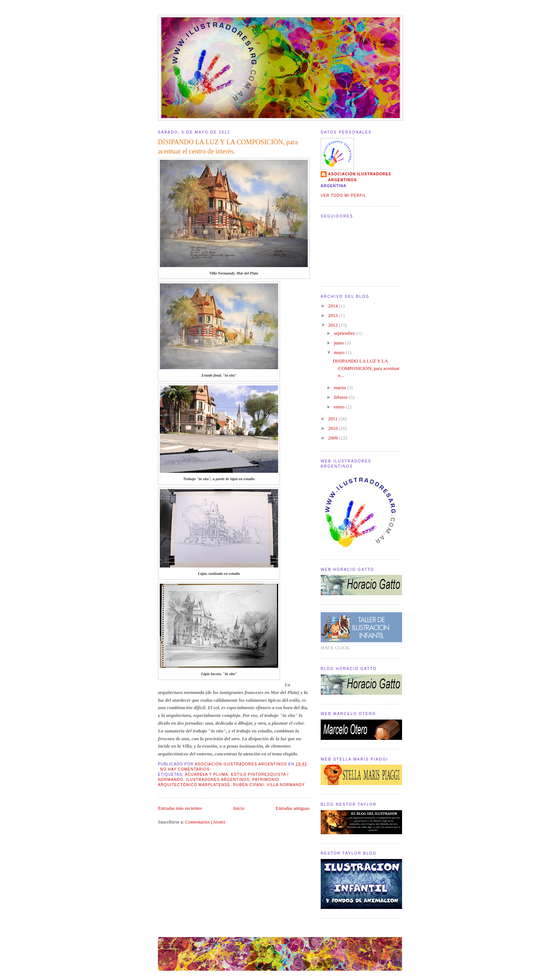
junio (340, 343)
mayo (340, 352)
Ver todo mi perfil (343, 196)
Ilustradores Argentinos (218, 780)
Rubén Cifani (248, 785)
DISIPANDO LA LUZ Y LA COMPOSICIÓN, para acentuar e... (366, 368)
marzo (341, 388)
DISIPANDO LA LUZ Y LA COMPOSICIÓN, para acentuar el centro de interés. (228, 147)
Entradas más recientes (180, 808)
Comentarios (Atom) (205, 822)
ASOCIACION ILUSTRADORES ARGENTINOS (360, 177)
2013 (333, 315)
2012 (333, 325)
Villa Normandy (286, 785)
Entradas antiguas (293, 808)
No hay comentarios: (186, 769)
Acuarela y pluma (207, 774)
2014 (333, 306)
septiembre (345, 333)
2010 (333, 428)
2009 (333, 438)
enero (340, 407)
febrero (342, 397)
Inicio (239, 808)
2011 (333, 419)
